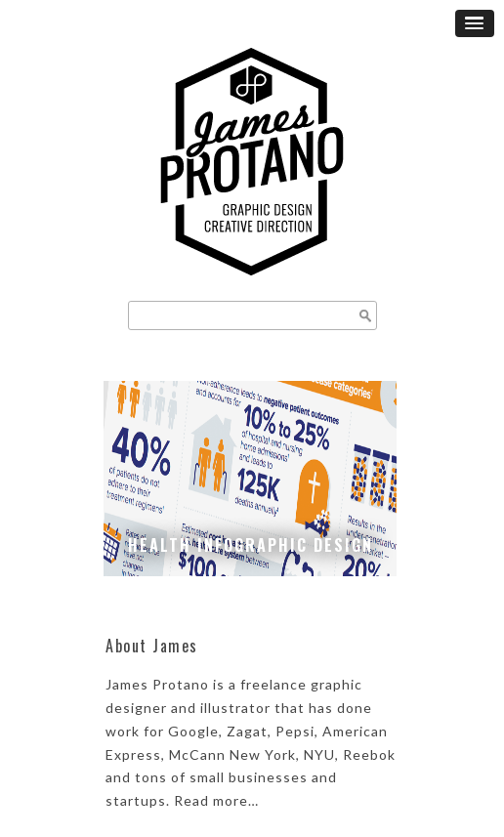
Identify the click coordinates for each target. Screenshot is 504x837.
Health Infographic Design (251, 545)
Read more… (216, 800)
